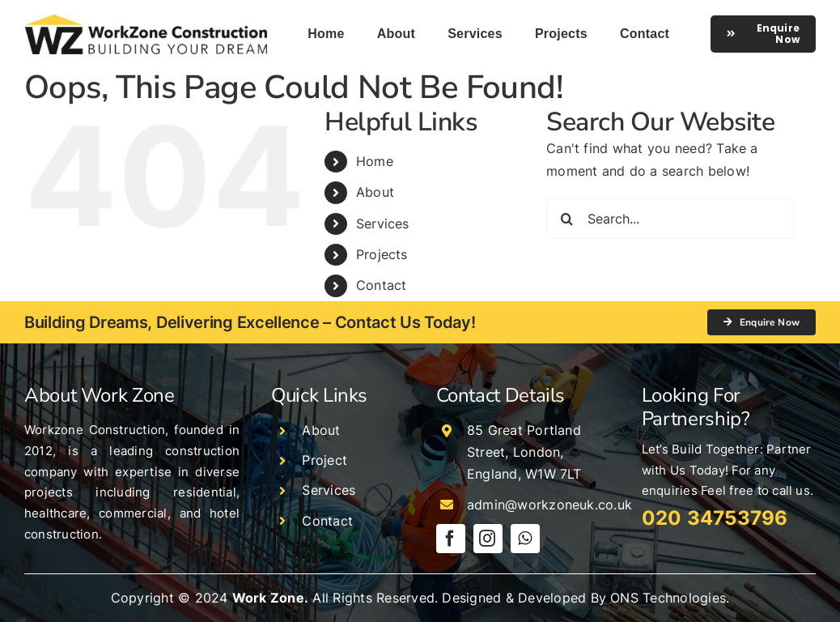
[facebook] (451, 539)
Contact (382, 285)
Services (383, 224)
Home (375, 161)
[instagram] (488, 539)
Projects (382, 254)
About (375, 192)
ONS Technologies (668, 598)
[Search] (566, 219)
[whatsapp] (525, 539)
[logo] (146, 20)
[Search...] (670, 219)
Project (325, 460)
